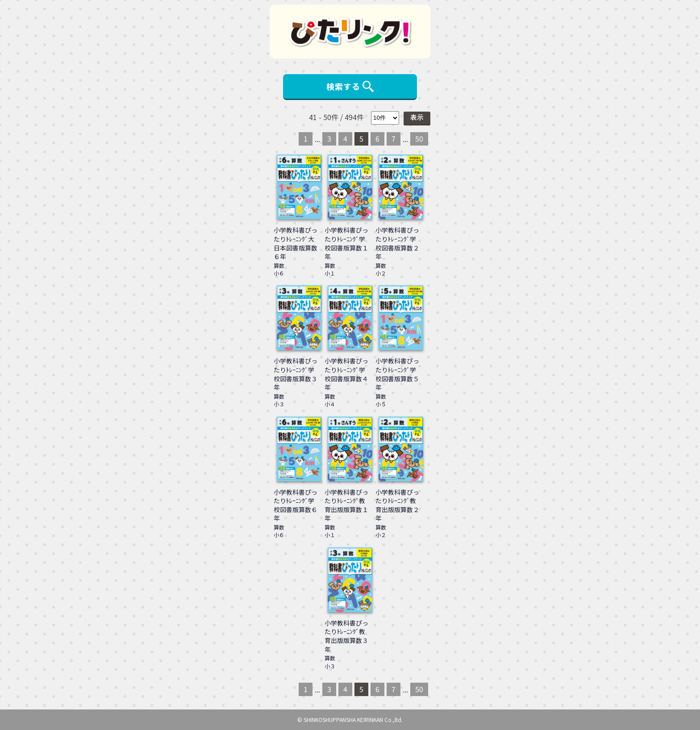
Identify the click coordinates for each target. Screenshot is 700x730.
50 (419, 138)
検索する (350, 86)
